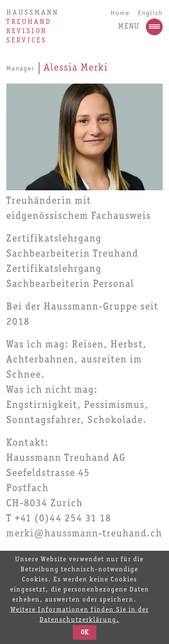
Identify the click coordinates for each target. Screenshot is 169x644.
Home (120, 13)
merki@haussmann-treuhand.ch (84, 534)
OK (84, 633)
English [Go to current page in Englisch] (150, 13)
